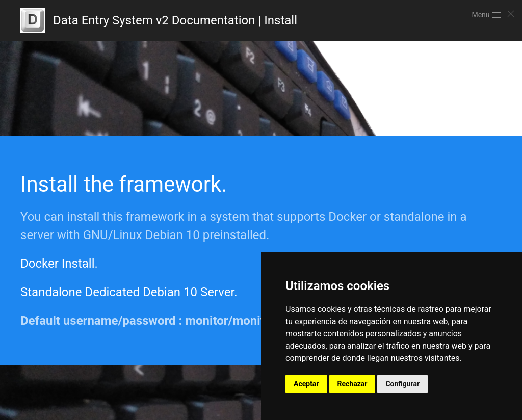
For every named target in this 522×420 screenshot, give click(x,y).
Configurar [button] (402, 384)
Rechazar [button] (353, 384)
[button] (487, 15)
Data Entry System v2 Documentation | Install (159, 20)
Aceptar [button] (306, 384)
